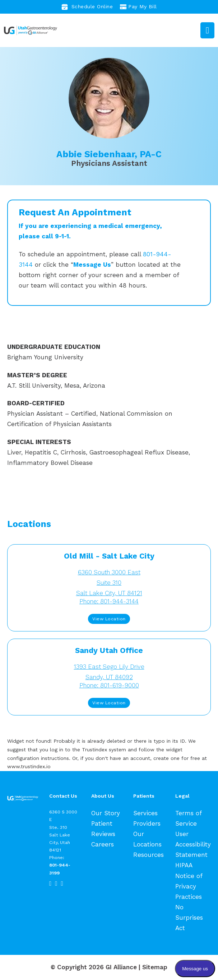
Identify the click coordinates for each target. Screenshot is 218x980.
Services (145, 813)
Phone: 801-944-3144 (109, 601)
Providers (147, 823)
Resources (149, 855)
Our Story (106, 813)
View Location (109, 619)
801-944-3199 (60, 869)
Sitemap (155, 967)
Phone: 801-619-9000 (109, 685)
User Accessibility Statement (193, 844)
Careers (103, 844)
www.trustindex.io (29, 766)
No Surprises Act (189, 918)
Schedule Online (87, 7)
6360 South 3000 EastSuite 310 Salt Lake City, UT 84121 (109, 583)
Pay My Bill (138, 7)
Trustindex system (104, 750)
